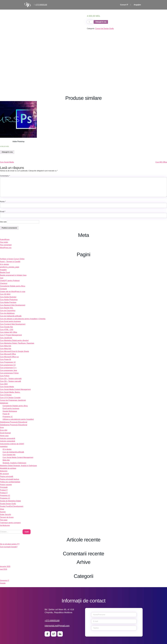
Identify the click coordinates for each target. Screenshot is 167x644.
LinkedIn (60, 634)
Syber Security (6, 515)
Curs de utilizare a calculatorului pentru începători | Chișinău (23, 319)
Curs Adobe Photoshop (9, 300)
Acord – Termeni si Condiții (10, 262)
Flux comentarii (6, 245)
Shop (2, 509)
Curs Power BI (5, 359)
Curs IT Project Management (11, 335)
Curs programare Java (8, 370)
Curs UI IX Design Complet (10, 398)
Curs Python (5, 376)
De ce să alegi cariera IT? (10, 544)
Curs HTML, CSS (7, 330)
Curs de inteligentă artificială (11, 316)
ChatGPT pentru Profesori (10, 281)
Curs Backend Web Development (13, 305)
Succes (3, 512)
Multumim (4, 471)
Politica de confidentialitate (10, 482)
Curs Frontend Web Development (13, 324)
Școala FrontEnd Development (12, 506)
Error (2, 427)
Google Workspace (10, 411)
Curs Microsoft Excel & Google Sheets (14, 351)
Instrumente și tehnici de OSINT (12, 444)
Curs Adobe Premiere (8, 302)
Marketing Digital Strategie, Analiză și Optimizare (18, 466)
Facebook (47, 634)
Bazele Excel (5, 272)
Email (3, 212)
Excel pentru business (11, 408)
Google (3, 583)
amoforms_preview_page (10, 267)
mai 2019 (4, 569)
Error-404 (4, 430)
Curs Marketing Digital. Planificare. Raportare (17, 343)
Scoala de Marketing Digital (10, 501)
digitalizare (4, 403)
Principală (4, 487)
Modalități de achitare (8, 468)
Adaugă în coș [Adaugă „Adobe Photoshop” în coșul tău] (7, 152)
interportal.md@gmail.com (57, 626)
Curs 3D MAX (5, 294)
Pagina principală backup (10, 479)
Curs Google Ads (6, 327)
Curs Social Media (7, 162)
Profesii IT (4, 490)
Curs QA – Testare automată (11, 379)
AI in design (4, 264)
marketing (4, 446)
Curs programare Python (9, 373)
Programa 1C (8, 417)
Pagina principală (7, 476)
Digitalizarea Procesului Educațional (14, 422)
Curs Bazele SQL (7, 308)
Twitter (54, 634)
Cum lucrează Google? (9, 547)
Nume (3, 202)
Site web (3, 222)
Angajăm (137, 5)
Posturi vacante (6, 485)
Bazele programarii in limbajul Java (13, 275)
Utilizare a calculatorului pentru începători (18, 419)
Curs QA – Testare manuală (10, 381)
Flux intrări (4, 242)
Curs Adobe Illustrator (8, 297)
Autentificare (5, 239)
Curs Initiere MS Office (9, 332)
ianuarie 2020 (5, 566)
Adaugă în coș (101, 22)
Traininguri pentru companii (10, 523)
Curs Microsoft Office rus (9, 357)
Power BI (6, 414)
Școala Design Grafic (8, 504)
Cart (2, 278)
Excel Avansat (5, 433)
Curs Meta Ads (6, 346)
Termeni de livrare (7, 517)
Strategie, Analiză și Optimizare (14, 463)
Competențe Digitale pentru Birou (13, 286)
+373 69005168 (41, 5)
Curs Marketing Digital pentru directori (14, 340)
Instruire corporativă (8, 438)
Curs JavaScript (6, 338)
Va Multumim (5, 525)
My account (4, 474)
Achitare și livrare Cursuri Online (12, 259)
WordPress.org (6, 248)
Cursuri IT (124, 5)
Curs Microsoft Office (8, 354)
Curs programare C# (8, 365)
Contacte (3, 289)
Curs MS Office (161, 162)
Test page (4, 520)
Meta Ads (6, 460)
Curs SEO (4, 384)
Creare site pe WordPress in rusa (13, 292)
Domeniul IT (5, 581)
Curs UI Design (6, 395)
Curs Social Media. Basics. (10, 392)
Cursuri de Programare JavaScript (13, 400)
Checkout (4, 283)
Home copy (4, 436)
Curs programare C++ (8, 368)
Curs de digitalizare (7, 313)
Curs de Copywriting (8, 311)
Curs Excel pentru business (10, 321)
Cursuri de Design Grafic (105, 29)
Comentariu (5, 176)
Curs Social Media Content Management (15, 389)
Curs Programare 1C (8, 362)
